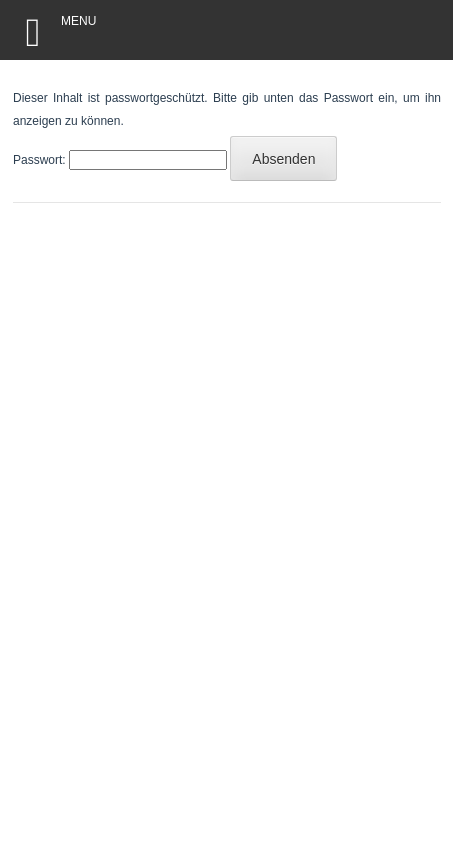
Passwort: (120, 160)
